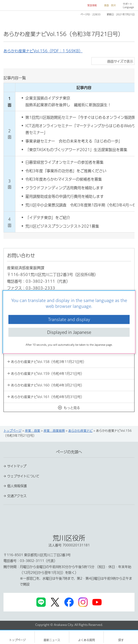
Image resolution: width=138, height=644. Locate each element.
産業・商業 (33, 431)
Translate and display (69, 319)
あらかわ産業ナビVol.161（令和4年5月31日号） (47, 397)
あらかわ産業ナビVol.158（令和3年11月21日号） (48, 362)
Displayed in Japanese (69, 332)
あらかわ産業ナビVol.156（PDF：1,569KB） (43, 51)
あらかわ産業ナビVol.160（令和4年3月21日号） (47, 385)
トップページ (12, 431)
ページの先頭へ (69, 452)
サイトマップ (17, 466)
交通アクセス (17, 496)
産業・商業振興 (54, 431)
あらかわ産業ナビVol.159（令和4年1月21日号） (47, 374)
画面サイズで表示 (120, 61)
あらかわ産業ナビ (80, 431)
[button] (90, 5)
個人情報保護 (17, 486)
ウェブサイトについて (23, 476)
